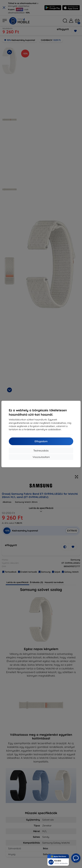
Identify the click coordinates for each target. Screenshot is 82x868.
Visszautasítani (41, 457)
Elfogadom (41, 441)
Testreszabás (41, 451)
